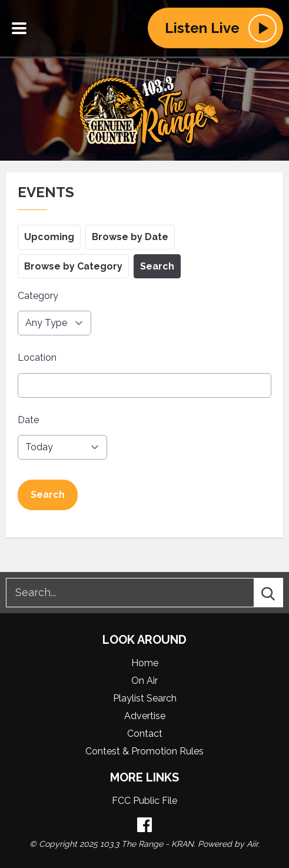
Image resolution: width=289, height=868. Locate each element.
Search (157, 266)
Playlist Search (145, 698)
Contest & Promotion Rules (144, 751)
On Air (144, 681)
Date (28, 420)
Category (38, 296)
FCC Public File (144, 801)
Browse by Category (73, 266)
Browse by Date (130, 237)
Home (145, 663)
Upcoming (49, 237)
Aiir (252, 844)
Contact (145, 734)
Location (37, 358)
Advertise (145, 716)
